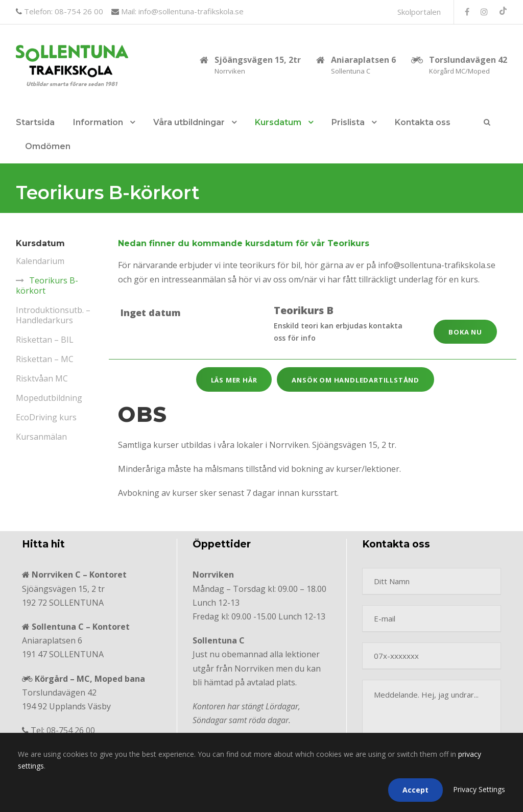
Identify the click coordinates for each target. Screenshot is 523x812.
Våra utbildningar (189, 122)
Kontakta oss (423, 122)
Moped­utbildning (49, 398)
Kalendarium (40, 261)
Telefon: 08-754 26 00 (63, 11)
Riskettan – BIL (45, 340)
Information (98, 122)
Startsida (35, 122)
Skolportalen (419, 12)
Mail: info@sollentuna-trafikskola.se (181, 11)
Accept (415, 790)
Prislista (348, 122)
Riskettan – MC (45, 359)
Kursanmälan (41, 437)
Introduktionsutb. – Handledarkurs (53, 315)
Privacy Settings (479, 789)
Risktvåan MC (42, 378)
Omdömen (48, 146)
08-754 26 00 (71, 730)
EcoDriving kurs (46, 417)
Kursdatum (278, 122)
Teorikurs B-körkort (47, 285)
